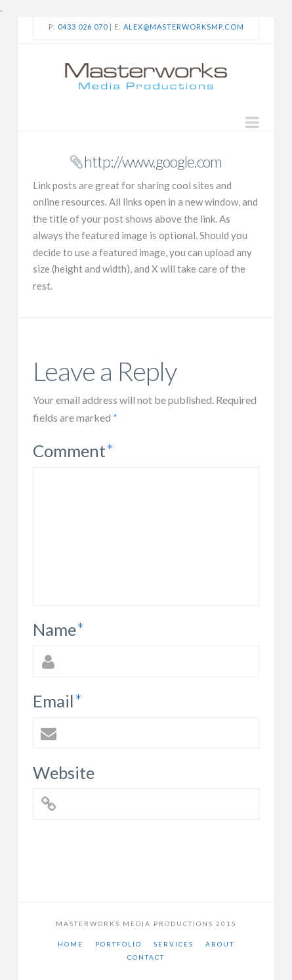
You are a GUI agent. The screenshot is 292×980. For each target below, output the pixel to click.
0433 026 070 (83, 27)
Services (174, 944)
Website (64, 772)
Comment (73, 451)
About (220, 944)
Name (58, 629)
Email (57, 701)
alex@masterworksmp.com (184, 27)
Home (71, 944)
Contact (146, 957)
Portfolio (118, 944)
